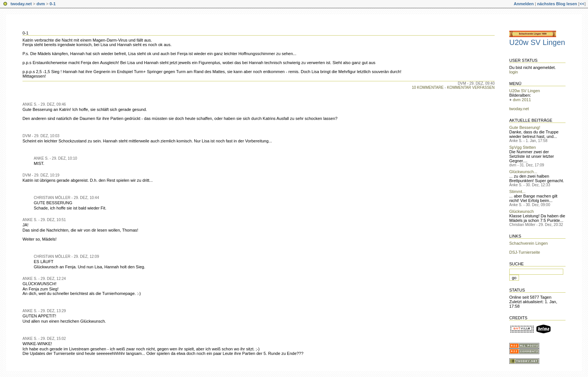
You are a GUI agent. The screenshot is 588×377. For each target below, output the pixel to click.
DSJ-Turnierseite (525, 252)
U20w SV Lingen (537, 42)
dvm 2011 (522, 100)
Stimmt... (517, 191)
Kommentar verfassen (471, 88)
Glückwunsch (521, 211)
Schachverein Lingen (529, 243)
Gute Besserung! (525, 127)
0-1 (52, 4)
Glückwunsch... (523, 172)
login (514, 72)
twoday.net (21, 4)
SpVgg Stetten (523, 147)
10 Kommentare (428, 88)
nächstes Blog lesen (557, 4)
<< (582, 4)
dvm (41, 4)
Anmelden (524, 4)
